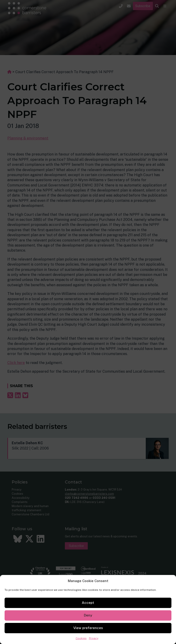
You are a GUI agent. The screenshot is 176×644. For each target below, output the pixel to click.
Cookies (81, 638)
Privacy (94, 638)
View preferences (88, 628)
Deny (88, 615)
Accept (88, 603)
